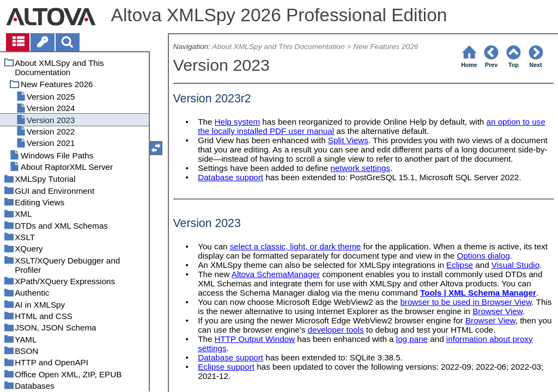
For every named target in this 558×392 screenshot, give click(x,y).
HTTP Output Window (255, 339)
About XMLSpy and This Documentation (278, 47)
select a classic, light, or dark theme (296, 246)
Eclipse (460, 265)
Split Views (348, 140)
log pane (412, 339)
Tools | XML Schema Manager (478, 293)
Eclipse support (226, 367)
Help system (238, 122)
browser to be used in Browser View (466, 302)
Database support (231, 177)
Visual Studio (515, 265)
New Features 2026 (386, 47)
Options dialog (484, 256)
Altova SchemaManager (276, 274)
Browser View (498, 311)
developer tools (336, 330)
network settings (360, 168)
